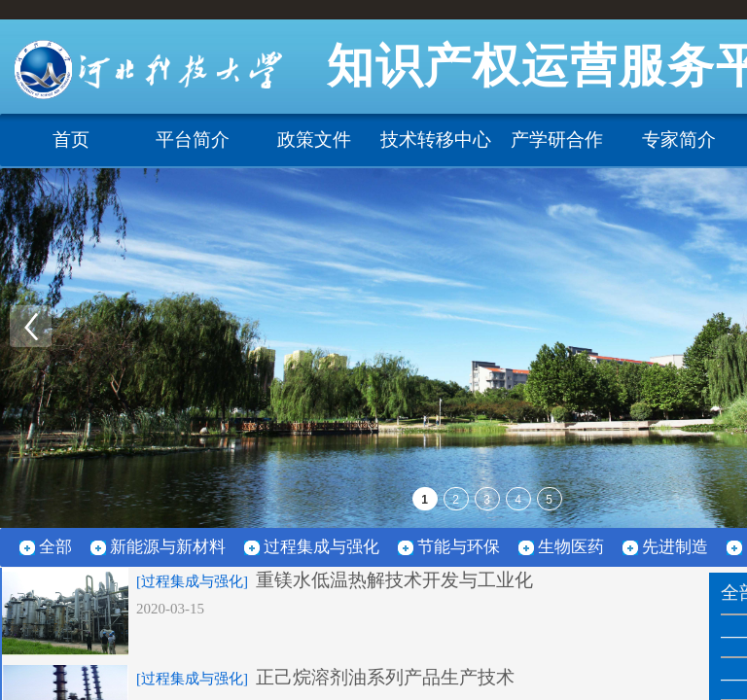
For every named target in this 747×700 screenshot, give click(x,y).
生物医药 (571, 547)
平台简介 (193, 140)
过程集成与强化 (321, 547)
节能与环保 (459, 547)
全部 (55, 547)
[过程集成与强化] (192, 581)
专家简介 (679, 140)
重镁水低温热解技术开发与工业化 (394, 580)
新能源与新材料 (168, 547)
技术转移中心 (436, 140)
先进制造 (675, 547)
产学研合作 (557, 140)
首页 (71, 140)
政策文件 (314, 140)
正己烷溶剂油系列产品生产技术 (385, 677)
